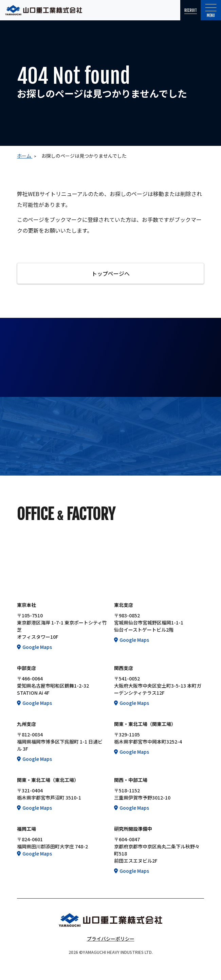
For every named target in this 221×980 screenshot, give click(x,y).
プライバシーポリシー (111, 939)
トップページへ (111, 273)
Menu (211, 11)
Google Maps (37, 647)
